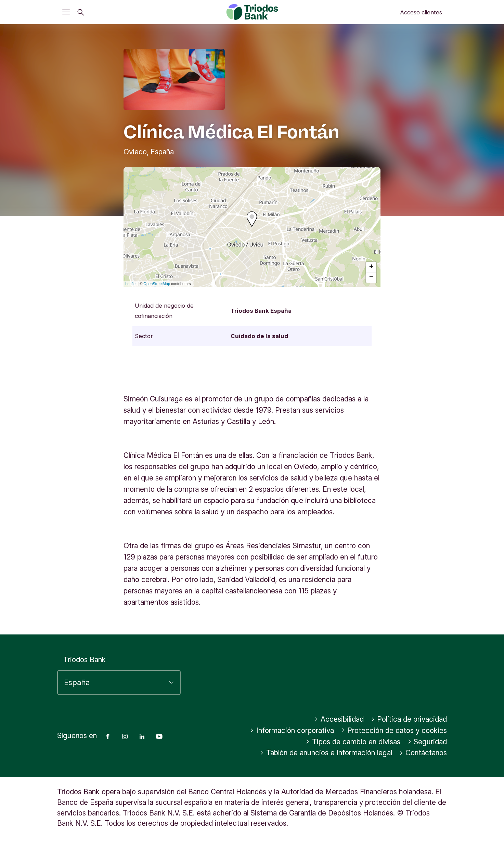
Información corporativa (292, 730)
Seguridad (427, 742)
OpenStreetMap (157, 284)
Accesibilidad (339, 719)
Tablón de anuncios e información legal (326, 753)
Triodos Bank (85, 660)
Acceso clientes (421, 12)
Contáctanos (423, 753)
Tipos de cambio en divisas (353, 742)
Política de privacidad (409, 719)
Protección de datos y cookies (394, 730)
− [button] (371, 278)
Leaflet (131, 284)
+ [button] (371, 267)
